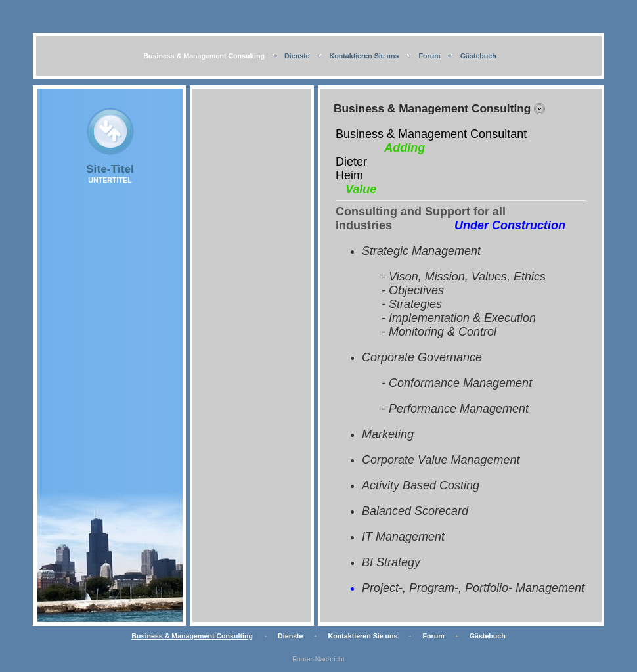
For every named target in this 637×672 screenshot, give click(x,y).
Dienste (297, 56)
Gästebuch (478, 56)
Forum (430, 56)
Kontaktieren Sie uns (364, 56)
